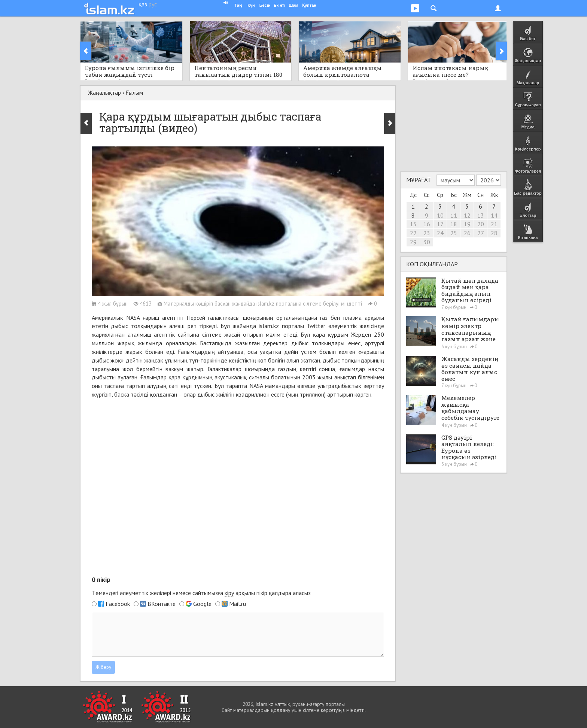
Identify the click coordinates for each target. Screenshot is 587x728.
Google (202, 604)
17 (440, 224)
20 (481, 224)
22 (413, 233)
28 (494, 233)
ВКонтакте (162, 604)
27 (481, 233)
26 (467, 233)
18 (454, 224)
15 (413, 224)
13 (481, 215)
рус (153, 4)
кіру (229, 593)
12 (467, 215)
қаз (143, 4)
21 (494, 224)
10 (440, 215)
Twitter (316, 326)
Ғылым (134, 92)
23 (427, 233)
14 (494, 215)
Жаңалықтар (104, 92)
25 (454, 233)
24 (440, 233)
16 (427, 224)
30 (427, 242)
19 (467, 224)
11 (454, 215)
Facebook (118, 604)
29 (413, 242)
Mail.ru (238, 604)
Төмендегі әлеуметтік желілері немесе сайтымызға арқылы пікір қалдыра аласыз (201, 593)
